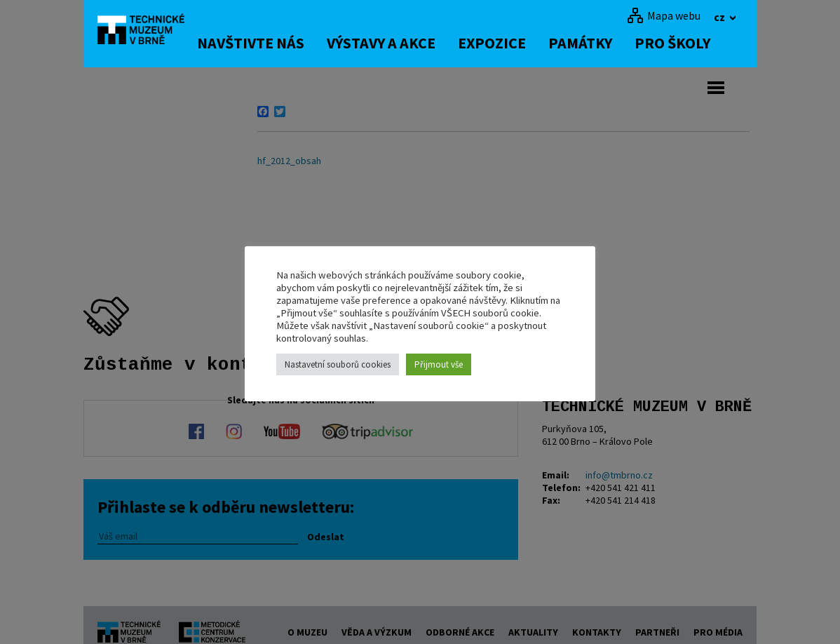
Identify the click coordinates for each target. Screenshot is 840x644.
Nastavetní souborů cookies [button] (338, 364)
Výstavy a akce (399, 43)
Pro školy (691, 43)
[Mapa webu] (664, 15)
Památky (598, 43)
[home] (149, 32)
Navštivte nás (269, 43)
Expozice (510, 43)
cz (720, 17)
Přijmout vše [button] (439, 364)
